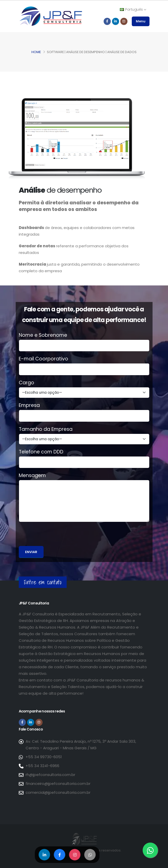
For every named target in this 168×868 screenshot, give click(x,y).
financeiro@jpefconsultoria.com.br (58, 783)
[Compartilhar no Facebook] (60, 855)
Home (36, 52)
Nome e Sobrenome (43, 335)
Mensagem (32, 476)
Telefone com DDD (41, 452)
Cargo (26, 383)
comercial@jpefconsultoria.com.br (58, 792)
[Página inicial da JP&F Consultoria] (50, 16)
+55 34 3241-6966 (42, 766)
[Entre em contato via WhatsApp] (150, 850)
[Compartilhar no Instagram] (75, 855)
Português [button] (133, 9)
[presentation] (57, 536)
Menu (141, 21)
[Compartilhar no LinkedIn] (44, 855)
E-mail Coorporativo (43, 359)
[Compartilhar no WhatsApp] (90, 855)
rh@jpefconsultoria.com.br (50, 775)
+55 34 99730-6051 (44, 757)
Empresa (29, 405)
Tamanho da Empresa (46, 429)
